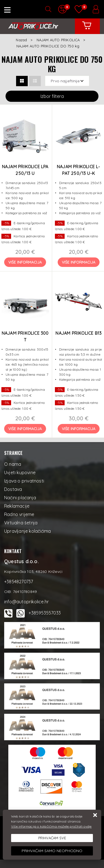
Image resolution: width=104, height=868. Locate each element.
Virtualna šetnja (21, 523)
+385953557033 (45, 613)
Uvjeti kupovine (20, 472)
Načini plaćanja (20, 498)
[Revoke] (52, 851)
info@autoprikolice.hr (26, 602)
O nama (13, 464)
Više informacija (25, 262)
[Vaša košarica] (87, 30)
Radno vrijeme (19, 514)
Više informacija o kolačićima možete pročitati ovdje (51, 826)
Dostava (13, 489)
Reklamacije (17, 506)
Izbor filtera (52, 96)
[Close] (52, 838)
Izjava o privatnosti (24, 481)
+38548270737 (19, 582)
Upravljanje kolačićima (27, 531)
